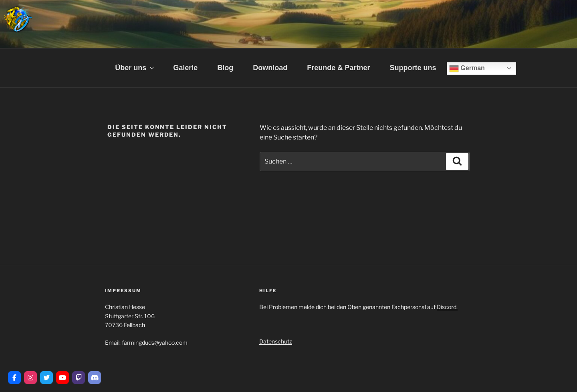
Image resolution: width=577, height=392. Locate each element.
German (467, 69)
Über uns (135, 68)
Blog (225, 68)
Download (270, 68)
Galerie (185, 68)
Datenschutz (276, 341)
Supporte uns (413, 68)
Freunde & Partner (338, 68)
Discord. (447, 307)
